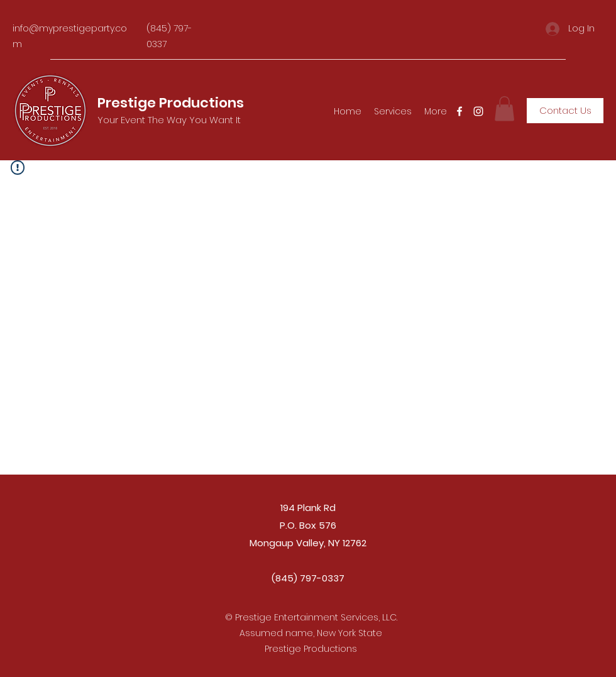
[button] (504, 108)
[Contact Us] (565, 111)
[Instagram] (478, 111)
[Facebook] (459, 111)
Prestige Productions (171, 103)
